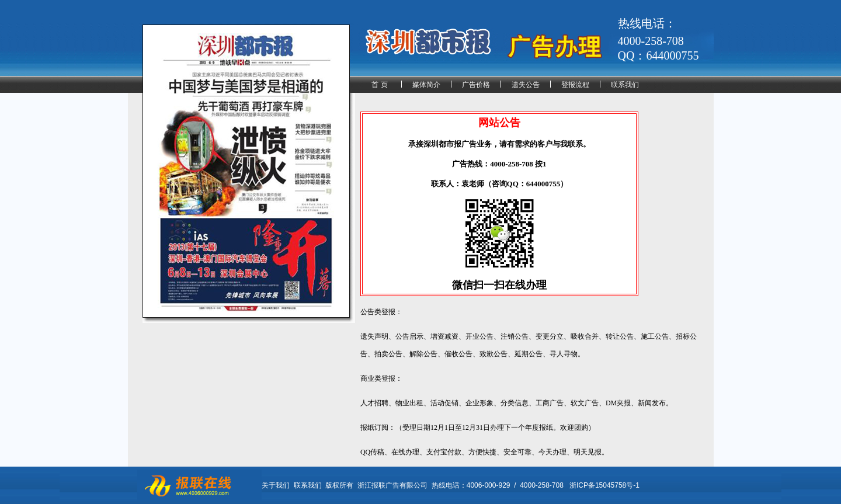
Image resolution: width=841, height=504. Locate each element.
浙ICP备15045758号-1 (604, 485)
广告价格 (476, 85)
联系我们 (625, 85)
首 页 (379, 85)
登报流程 (575, 85)
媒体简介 (426, 85)
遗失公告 (526, 85)
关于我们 (276, 485)
